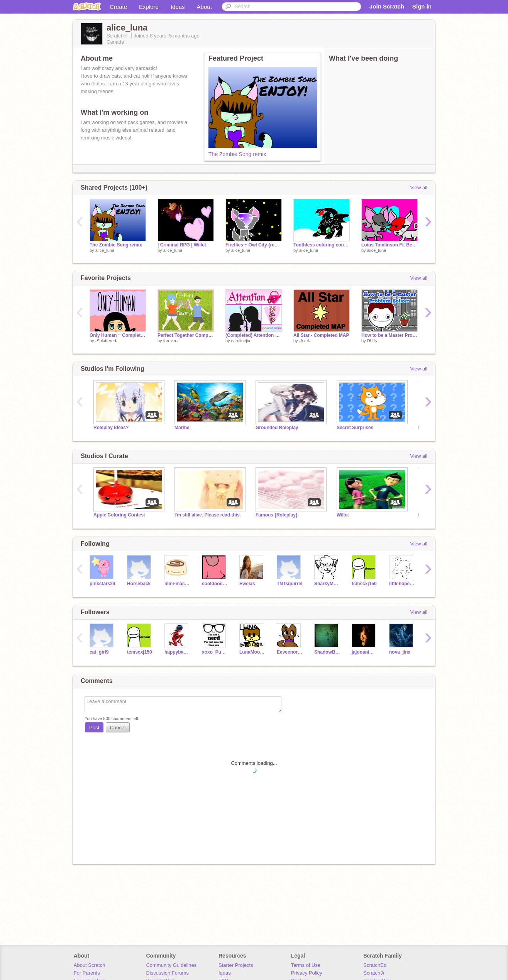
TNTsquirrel (290, 584)
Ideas (178, 7)
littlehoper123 (402, 584)
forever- (171, 341)
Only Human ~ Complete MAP (118, 335)
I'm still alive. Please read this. (208, 515)
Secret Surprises (355, 428)
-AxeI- (305, 341)
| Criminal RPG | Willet (182, 245)
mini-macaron (177, 584)
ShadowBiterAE (327, 652)
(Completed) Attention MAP (254, 335)
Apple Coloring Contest (119, 515)
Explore (149, 7)
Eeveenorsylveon (290, 652)
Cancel (118, 728)
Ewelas (247, 584)
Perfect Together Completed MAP (186, 335)
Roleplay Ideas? (111, 428)
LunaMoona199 (252, 652)
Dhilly (372, 341)
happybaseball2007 (177, 652)
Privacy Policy (307, 973)
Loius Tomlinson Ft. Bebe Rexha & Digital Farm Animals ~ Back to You (389, 245)
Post (94, 728)
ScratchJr (374, 973)
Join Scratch (387, 6)
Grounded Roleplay (277, 428)
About (204, 7)
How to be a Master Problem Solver (389, 335)
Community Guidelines (171, 965)
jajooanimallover (365, 652)
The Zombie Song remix (237, 154)
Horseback (139, 584)
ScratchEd (375, 965)
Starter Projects (236, 965)
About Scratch (90, 965)
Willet (343, 515)
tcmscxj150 (364, 584)
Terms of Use (306, 965)
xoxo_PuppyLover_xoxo (215, 652)
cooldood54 (215, 584)
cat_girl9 (99, 652)
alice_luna (105, 250)
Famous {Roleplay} (277, 515)
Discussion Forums (167, 973)
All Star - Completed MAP (321, 335)
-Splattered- (106, 341)
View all (419, 188)
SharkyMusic (327, 584)
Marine (182, 428)
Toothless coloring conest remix (322, 245)
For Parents (87, 973)
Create (118, 7)
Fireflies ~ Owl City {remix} (254, 245)
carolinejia (241, 341)
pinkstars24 (102, 584)
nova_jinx (400, 652)
